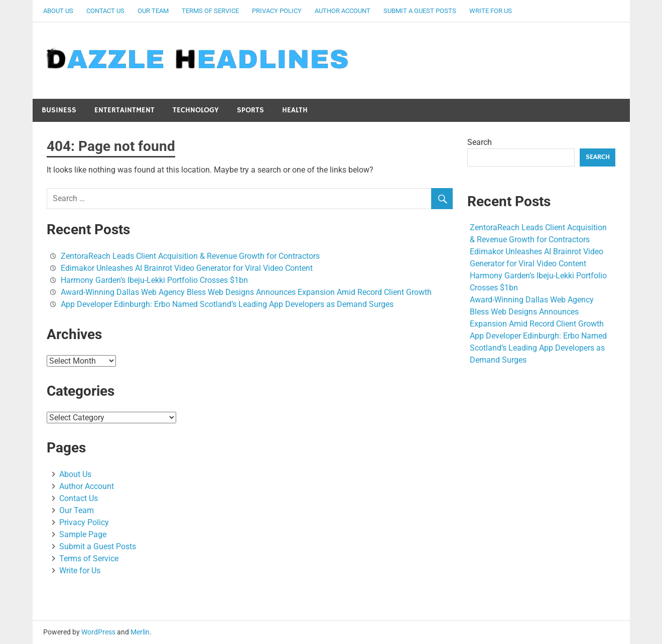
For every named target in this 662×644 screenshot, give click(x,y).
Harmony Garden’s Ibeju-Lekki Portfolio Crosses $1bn (154, 280)
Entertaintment (124, 110)
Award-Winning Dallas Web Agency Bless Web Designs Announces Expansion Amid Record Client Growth (246, 292)
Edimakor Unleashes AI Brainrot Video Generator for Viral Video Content (187, 268)
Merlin (140, 632)
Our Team (153, 11)
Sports (250, 110)
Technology (196, 110)
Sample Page (83, 534)
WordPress (98, 632)
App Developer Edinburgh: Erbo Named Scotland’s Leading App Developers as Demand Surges (227, 304)
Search (480, 142)
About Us (58, 11)
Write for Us (491, 11)
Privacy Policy (277, 11)
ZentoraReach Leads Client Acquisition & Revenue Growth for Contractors (190, 256)
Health (295, 110)
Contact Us (105, 11)
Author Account (343, 11)
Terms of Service (210, 11)
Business (59, 110)
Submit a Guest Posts (420, 11)
